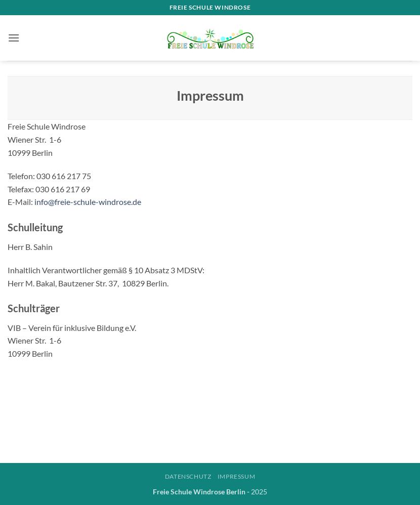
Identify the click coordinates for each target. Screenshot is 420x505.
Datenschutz (188, 476)
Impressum (237, 476)
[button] (14, 38)
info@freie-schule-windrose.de (88, 202)
